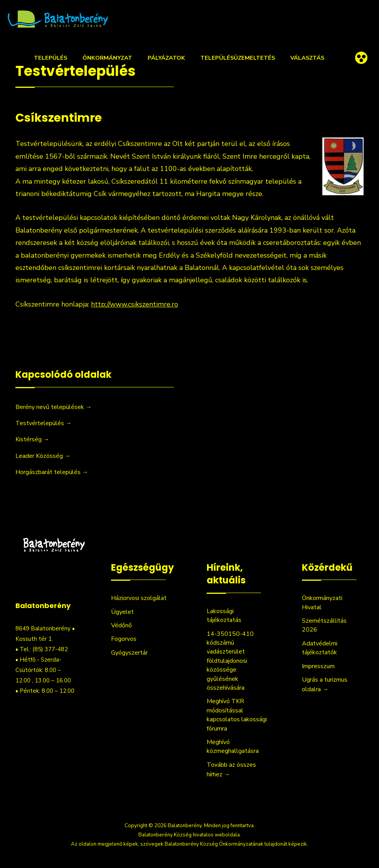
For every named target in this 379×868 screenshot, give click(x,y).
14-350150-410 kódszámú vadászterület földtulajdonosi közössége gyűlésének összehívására (230, 661)
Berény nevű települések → (54, 407)
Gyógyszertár (129, 653)
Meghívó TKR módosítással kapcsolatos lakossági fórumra (237, 715)
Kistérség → (32, 439)
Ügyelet (122, 612)
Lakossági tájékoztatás (224, 616)
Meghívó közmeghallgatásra (233, 747)
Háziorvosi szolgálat (139, 598)
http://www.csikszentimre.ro (135, 304)
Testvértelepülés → (44, 423)
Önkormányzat (107, 58)
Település (51, 58)
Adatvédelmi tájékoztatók (320, 648)
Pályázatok (166, 58)
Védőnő (121, 625)
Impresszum (318, 666)
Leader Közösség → (43, 456)
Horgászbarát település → (52, 472)
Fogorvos (124, 639)
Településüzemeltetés (238, 58)
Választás (307, 58)
